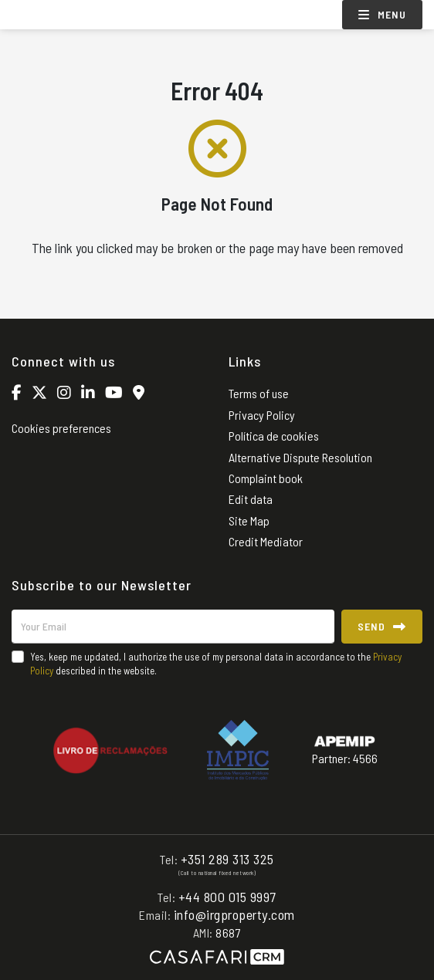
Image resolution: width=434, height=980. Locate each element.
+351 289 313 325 (227, 859)
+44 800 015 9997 (227, 897)
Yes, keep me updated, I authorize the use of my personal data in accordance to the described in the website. (216, 664)
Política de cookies (274, 436)
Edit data (251, 499)
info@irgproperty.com (234, 914)
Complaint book (266, 478)
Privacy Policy (262, 415)
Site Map (249, 520)
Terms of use (259, 393)
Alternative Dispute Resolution (300, 457)
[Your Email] (173, 627)
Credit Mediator (266, 541)
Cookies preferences (61, 428)
